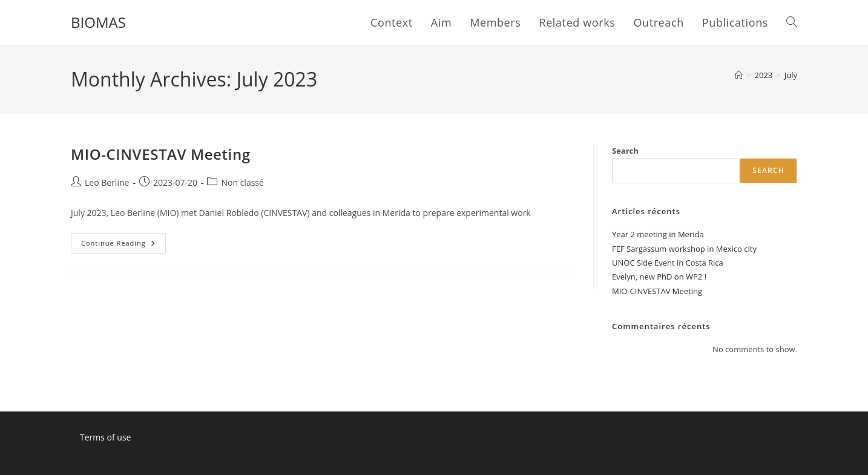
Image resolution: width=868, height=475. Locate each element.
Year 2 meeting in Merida (658, 234)
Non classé (242, 182)
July (791, 75)
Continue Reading (123, 245)
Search (625, 151)
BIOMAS (98, 22)
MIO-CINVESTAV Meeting (161, 154)
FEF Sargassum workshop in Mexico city (684, 249)
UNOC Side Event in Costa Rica (668, 263)
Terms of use (105, 437)
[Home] (739, 75)
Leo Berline (107, 182)
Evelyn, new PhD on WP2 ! (659, 277)
